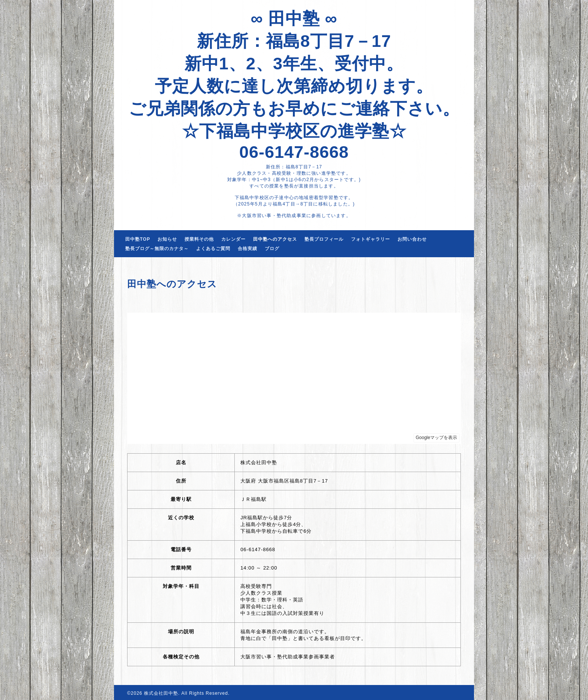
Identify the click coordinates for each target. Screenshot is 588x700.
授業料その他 (199, 239)
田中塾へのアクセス (275, 239)
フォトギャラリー (370, 239)
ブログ (272, 249)
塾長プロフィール (324, 239)
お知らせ (167, 239)
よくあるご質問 (213, 249)
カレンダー (233, 239)
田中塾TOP (138, 239)
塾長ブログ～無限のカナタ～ (157, 249)
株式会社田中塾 (161, 693)
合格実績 (247, 249)
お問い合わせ (412, 239)
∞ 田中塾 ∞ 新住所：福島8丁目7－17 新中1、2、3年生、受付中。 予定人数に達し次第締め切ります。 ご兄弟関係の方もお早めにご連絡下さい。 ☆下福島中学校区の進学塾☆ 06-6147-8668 (294, 85)
